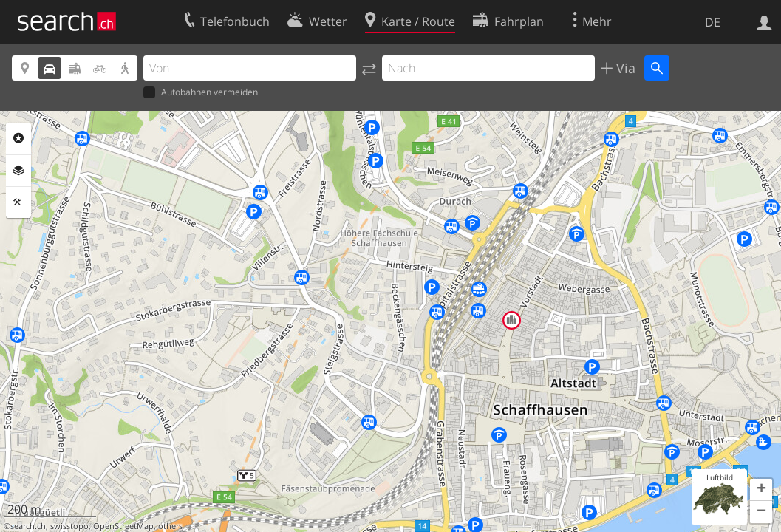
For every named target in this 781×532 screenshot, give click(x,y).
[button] (761, 490)
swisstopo (69, 526)
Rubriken (18, 138)
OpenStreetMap (123, 526)
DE (713, 22)
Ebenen (18, 171)
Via (624, 68)
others (170, 526)
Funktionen (18, 202)
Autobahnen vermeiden (201, 93)
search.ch (28, 526)
